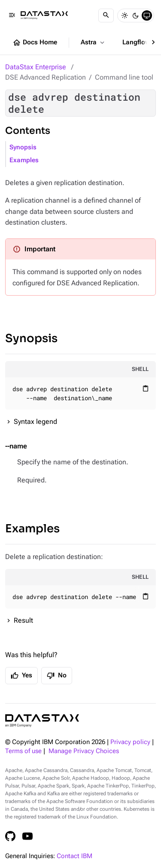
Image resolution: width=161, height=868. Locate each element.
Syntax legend (35, 422)
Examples (24, 160)
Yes (21, 676)
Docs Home (35, 43)
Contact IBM (74, 856)
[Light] (125, 15)
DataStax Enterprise (36, 67)
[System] (147, 15)
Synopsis (23, 147)
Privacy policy (130, 742)
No (57, 676)
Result (23, 620)
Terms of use (23, 751)
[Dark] (136, 15)
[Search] (106, 15)
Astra (93, 43)
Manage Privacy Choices (84, 751)
